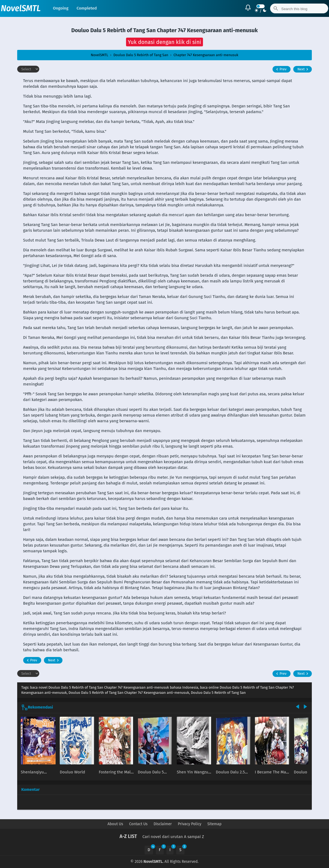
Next (303, 69)
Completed (87, 8)
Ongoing (61, 8)
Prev (281, 69)
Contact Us (138, 824)
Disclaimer (163, 824)
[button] (165, 42)
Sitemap (214, 824)
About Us (115, 824)
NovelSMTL (21, 8)
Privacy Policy (190, 824)
